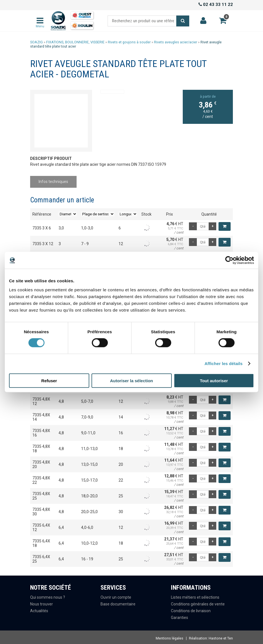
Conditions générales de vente (198, 602)
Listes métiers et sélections (195, 596)
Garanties (180, 616)
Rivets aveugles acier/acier (176, 42)
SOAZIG (36, 42)
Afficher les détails (223, 364)
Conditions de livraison (191, 609)
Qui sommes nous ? (48, 596)
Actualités (39, 609)
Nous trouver (42, 602)
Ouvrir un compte (116, 596)
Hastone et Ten (221, 637)
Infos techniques (54, 181)
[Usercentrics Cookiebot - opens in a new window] (229, 260)
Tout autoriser (214, 380)
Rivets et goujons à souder (129, 42)
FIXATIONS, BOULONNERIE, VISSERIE (75, 42)
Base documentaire (118, 602)
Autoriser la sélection (132, 380)
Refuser (49, 380)
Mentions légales (170, 637)
